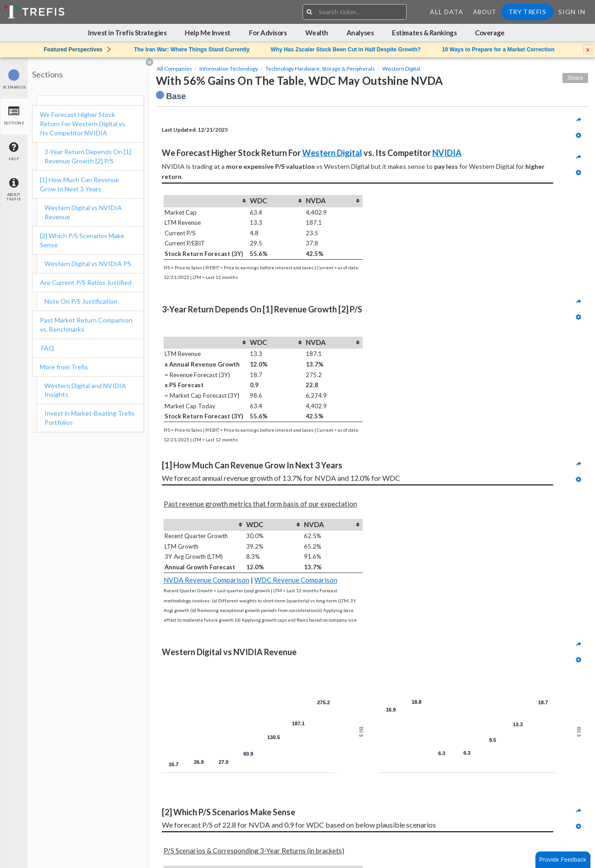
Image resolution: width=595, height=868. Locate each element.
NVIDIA (447, 153)
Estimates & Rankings (424, 33)
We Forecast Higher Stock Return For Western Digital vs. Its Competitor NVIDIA (83, 124)
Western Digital (401, 69)
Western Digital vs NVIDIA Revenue (83, 212)
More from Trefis (64, 367)
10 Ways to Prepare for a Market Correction (498, 50)
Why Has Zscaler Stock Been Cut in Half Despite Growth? (345, 50)
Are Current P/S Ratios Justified (86, 282)
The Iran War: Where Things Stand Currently (192, 50)
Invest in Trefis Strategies (127, 33)
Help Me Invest (208, 33)
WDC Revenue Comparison (296, 580)
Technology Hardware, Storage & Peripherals (320, 69)
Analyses (360, 33)
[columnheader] (206, 201)
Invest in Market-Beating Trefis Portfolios (90, 418)
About (485, 12)
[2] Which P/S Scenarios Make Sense (82, 240)
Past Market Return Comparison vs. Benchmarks (86, 325)
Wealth (317, 33)
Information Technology (229, 69)
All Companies (174, 69)
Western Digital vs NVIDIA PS (88, 264)
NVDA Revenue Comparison (207, 580)
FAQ (47, 348)
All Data (447, 12)
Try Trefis (527, 12)
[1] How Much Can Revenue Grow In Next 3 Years (80, 184)
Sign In (572, 12)
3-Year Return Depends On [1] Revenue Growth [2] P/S (88, 156)
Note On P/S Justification (81, 301)
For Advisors (268, 33)
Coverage (490, 33)
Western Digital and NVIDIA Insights (85, 390)
